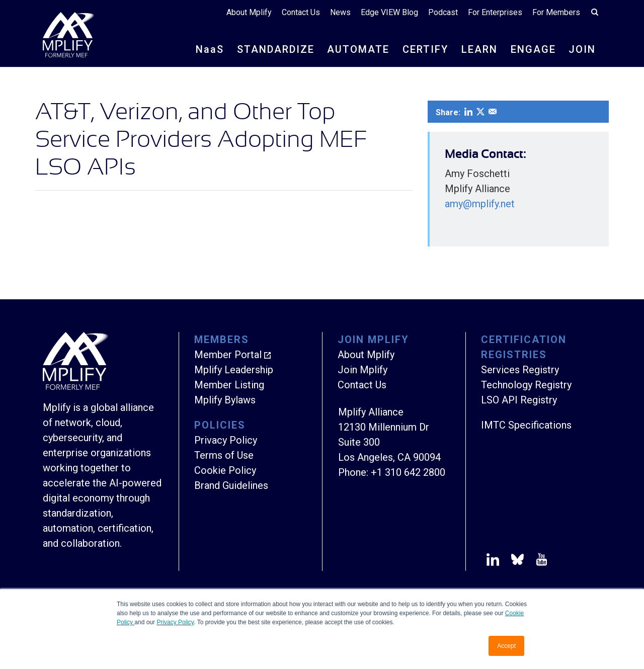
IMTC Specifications (526, 425)
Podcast (443, 12)
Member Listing (229, 385)
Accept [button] (506, 646)
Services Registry (520, 370)
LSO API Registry (519, 400)
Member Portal (228, 355)
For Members (556, 12)
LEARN (479, 49)
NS (210, 49)
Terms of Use (224, 455)
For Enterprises (495, 12)
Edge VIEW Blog (389, 12)
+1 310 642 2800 (408, 472)
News (340, 12)
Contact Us (301, 12)
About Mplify (249, 12)
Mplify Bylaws (225, 400)
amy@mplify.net (480, 204)
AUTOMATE (358, 49)
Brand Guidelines (231, 485)
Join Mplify (363, 370)
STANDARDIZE (276, 49)
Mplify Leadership (234, 370)
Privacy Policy (175, 622)
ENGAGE (533, 49)
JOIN (582, 49)
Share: (448, 112)
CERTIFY (425, 49)
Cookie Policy (225, 470)
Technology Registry (526, 385)
